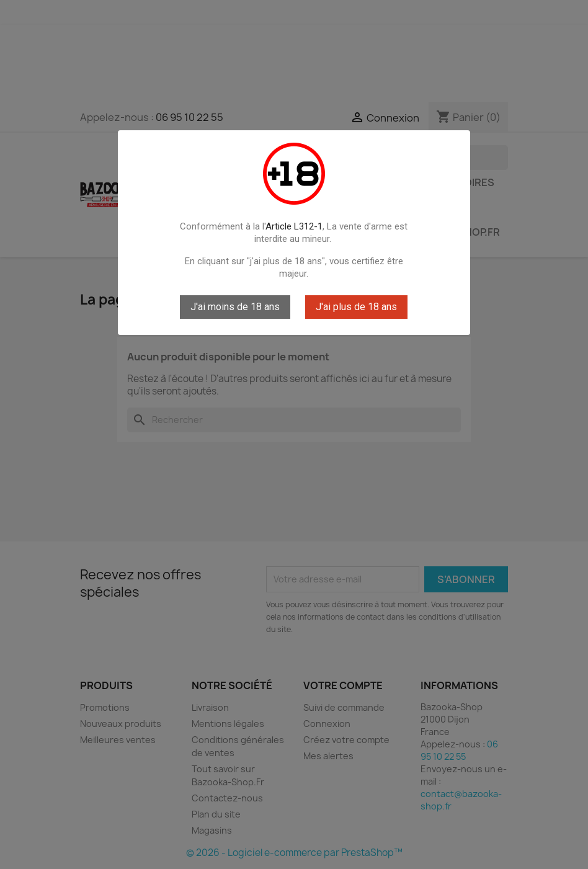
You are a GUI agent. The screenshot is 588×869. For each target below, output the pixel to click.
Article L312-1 (294, 226)
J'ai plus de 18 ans (356, 307)
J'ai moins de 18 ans (235, 307)
